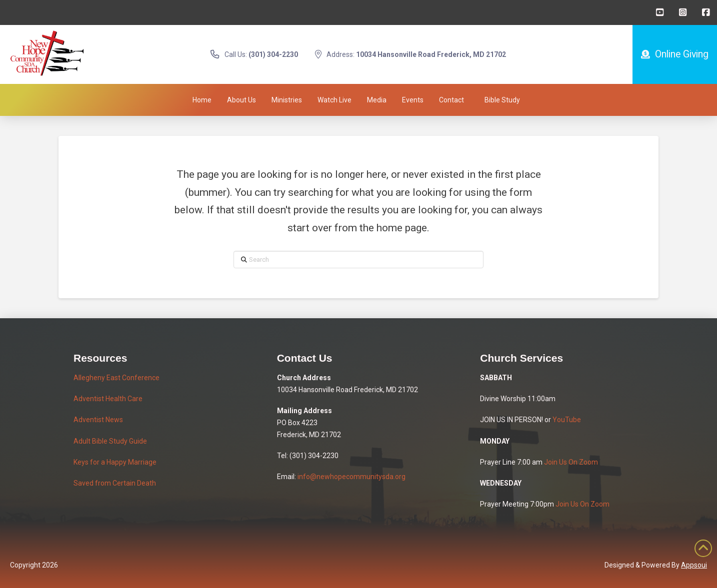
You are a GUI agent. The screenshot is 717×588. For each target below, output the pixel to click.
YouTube (567, 420)
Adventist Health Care (108, 399)
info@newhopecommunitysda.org (351, 477)
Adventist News (98, 420)
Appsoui (694, 565)
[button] (502, 100)
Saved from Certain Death (115, 483)
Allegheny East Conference (116, 378)
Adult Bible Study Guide (110, 441)
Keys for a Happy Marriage (115, 462)
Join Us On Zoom (571, 462)
